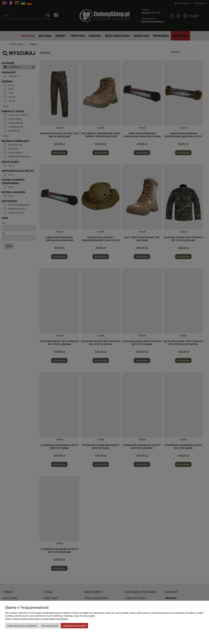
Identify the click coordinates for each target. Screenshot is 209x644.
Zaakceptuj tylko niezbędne (22, 626)
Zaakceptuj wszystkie (74, 626)
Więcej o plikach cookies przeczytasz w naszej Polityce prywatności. (37, 619)
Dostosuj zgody (50, 626)
